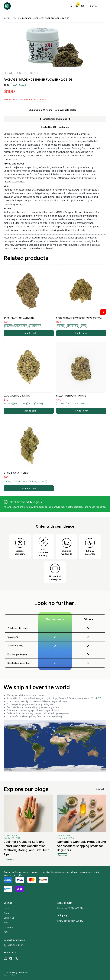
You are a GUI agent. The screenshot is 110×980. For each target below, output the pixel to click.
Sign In (93, 6)
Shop (7, 18)
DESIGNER (22, 73)
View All (100, 789)
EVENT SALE (18, 85)
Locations (8, 927)
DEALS (16, 18)
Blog (6, 923)
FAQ (6, 932)
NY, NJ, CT (95, 698)
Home (7, 908)
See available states (67, 110)
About (7, 913)
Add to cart (29, 333)
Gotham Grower (10, 835)
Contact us (9, 918)
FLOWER (9, 73)
